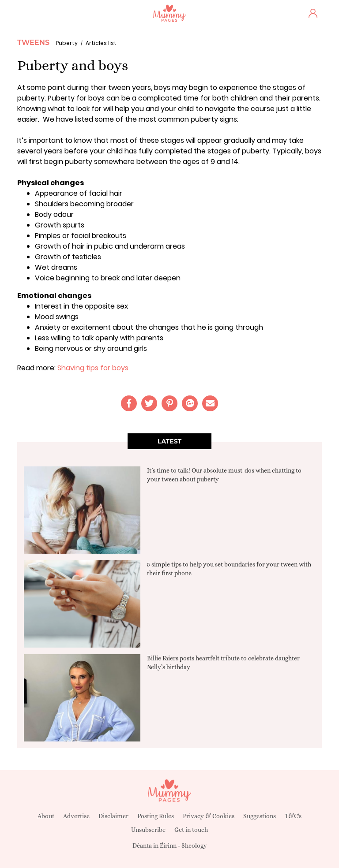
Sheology (194, 846)
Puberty (67, 43)
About (46, 816)
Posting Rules (156, 816)
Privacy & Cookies (209, 816)
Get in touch (191, 830)
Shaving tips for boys (93, 368)
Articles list (101, 43)
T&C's (293, 816)
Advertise (76, 816)
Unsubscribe (148, 830)
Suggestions (260, 816)
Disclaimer (113, 816)
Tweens (33, 43)
